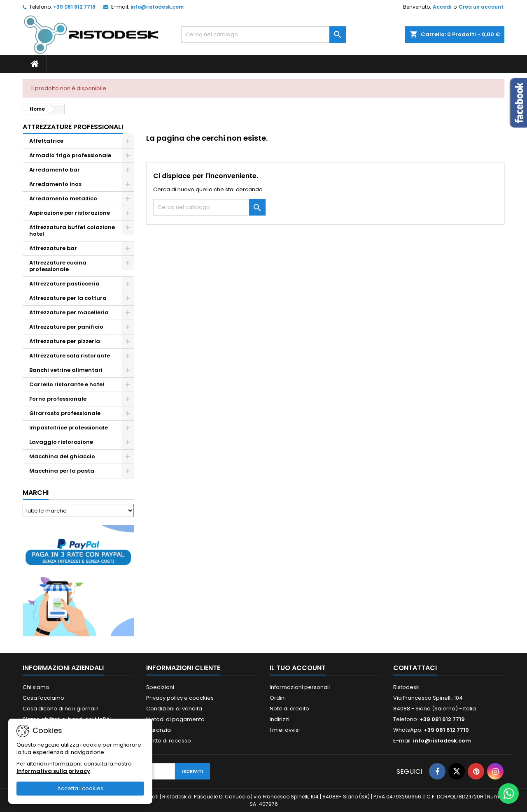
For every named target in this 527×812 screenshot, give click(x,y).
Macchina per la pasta (62, 471)
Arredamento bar (55, 170)
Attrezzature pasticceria (64, 284)
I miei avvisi (285, 730)
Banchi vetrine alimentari (66, 370)
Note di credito (289, 709)
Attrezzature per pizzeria (65, 341)
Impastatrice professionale (69, 428)
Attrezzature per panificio (66, 327)
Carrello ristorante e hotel (67, 384)
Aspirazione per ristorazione (70, 213)
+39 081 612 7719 (74, 7)
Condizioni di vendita (174, 709)
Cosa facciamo (43, 698)
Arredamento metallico (63, 198)
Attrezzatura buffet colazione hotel (72, 231)
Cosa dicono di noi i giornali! (61, 709)
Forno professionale (58, 399)
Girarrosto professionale (65, 413)
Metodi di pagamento (175, 719)
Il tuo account (298, 668)
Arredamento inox (55, 184)
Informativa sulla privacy (53, 771)
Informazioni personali (300, 687)
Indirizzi (280, 719)
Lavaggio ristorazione (61, 442)
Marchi (36, 493)
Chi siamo (36, 687)
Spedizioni (160, 687)
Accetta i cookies (80, 788)
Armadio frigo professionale (70, 155)
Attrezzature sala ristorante (70, 356)
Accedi (442, 7)
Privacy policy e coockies (180, 698)
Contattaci (415, 668)
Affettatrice (46, 141)
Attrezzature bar (53, 248)
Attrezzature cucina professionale (58, 266)
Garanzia (159, 730)
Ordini (278, 698)
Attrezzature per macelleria (69, 312)
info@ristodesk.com (157, 7)
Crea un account (481, 7)
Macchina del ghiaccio (62, 456)
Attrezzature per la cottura (68, 298)
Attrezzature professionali (73, 127)
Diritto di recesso (169, 741)
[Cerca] (263, 35)
